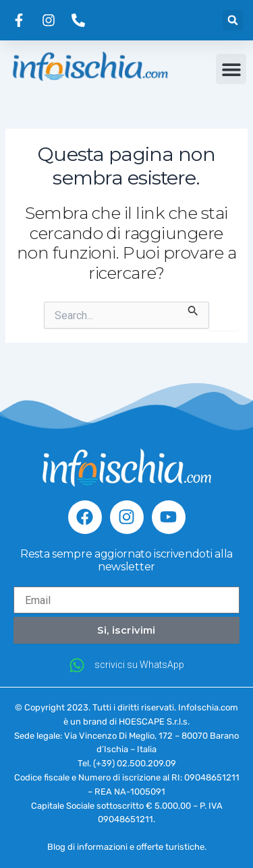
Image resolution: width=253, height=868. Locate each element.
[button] (233, 20)
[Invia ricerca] (193, 309)
